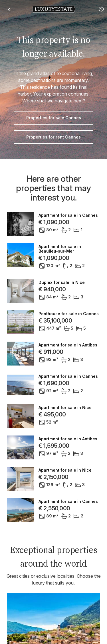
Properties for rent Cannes (53, 137)
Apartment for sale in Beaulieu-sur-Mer (60, 249)
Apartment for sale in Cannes (68, 215)
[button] (101, 9)
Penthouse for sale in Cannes (69, 314)
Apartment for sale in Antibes (68, 345)
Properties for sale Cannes (54, 118)
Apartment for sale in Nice (65, 408)
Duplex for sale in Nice (62, 282)
